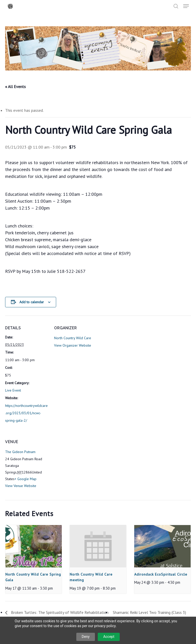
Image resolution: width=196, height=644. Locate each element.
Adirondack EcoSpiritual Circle (161, 574)
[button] (186, 6)
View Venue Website (21, 486)
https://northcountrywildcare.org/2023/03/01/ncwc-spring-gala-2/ (26, 413)
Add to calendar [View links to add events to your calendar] (32, 302)
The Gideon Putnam (20, 452)
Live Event (13, 390)
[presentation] (34, 546)
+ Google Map (26, 479)
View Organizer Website (73, 345)
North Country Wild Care (73, 338)
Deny (86, 637)
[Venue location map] (81, 464)
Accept (109, 637)
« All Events (15, 87)
